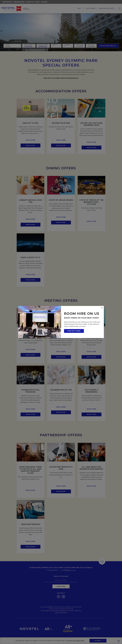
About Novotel (7, 2)
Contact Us (30, 2)
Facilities (44, 2)
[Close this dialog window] (102, 308)
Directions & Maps (19, 2)
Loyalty (38, 2)
